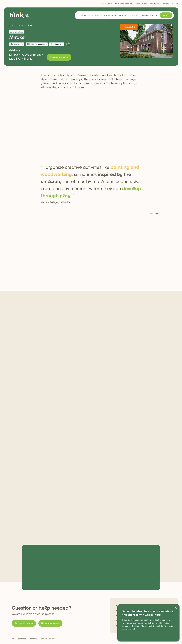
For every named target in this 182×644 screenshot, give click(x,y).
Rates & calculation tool (124, 4)
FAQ (13, 639)
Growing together (147, 15)
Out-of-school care (127, 15)
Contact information (59, 57)
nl (172, 4)
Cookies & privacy (48, 639)
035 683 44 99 (24, 623)
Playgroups (109, 15)
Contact (166, 4)
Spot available (129, 27)
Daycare (96, 15)
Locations (83, 15)
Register (166, 15)
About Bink (106, 4)
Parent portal (155, 4)
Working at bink (141, 4)
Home (11, 25)
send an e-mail (50, 623)
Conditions (22, 639)
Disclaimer (33, 639)
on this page (134, 626)
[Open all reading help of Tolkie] (68, 44)
